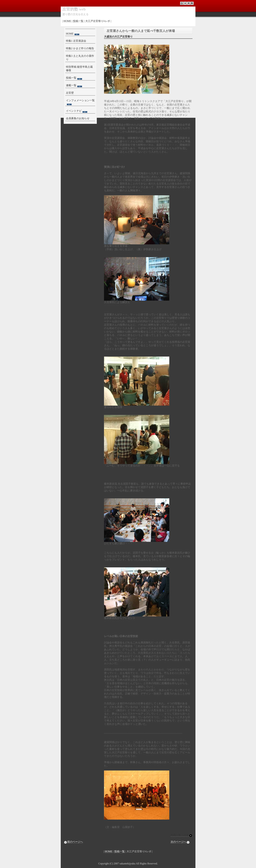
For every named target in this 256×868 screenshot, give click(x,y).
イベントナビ (77, 111)
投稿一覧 (78, 21)
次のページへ (180, 842)
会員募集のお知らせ (78, 118)
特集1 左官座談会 (76, 41)
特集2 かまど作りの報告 (80, 48)
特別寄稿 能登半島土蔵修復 (79, 69)
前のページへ (73, 842)
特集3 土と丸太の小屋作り (80, 58)
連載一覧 (74, 86)
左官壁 (70, 93)
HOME (67, 21)
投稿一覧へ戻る (182, 835)
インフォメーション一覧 (80, 102)
